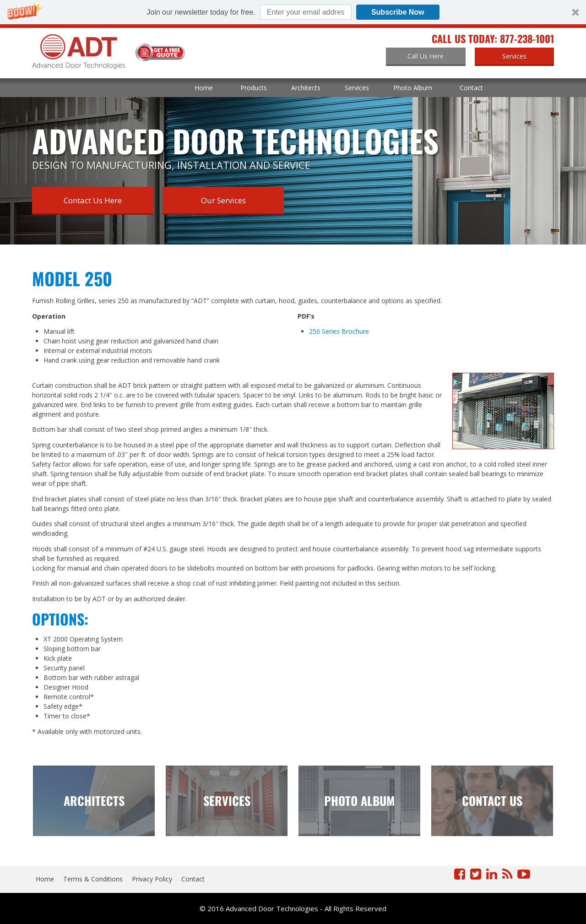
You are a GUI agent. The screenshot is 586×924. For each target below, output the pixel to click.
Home (204, 88)
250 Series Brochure (339, 331)
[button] (293, 12)
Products (254, 88)
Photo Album (413, 88)
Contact (471, 88)
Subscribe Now (398, 12)
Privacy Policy (152, 879)
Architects (306, 88)
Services (357, 88)
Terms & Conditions (93, 879)
